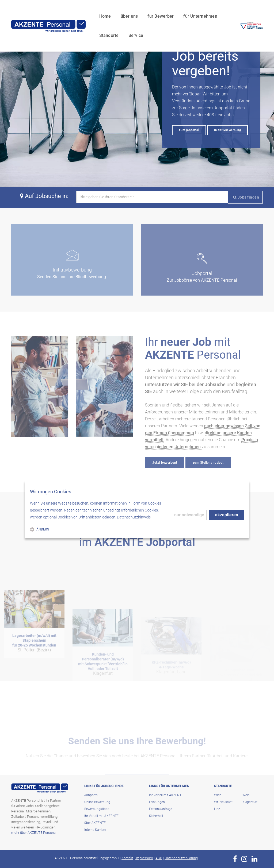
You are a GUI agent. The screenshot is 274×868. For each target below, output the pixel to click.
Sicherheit (156, 816)
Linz (217, 809)
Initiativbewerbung (227, 130)
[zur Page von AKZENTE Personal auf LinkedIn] (254, 859)
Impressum (144, 858)
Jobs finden (246, 197)
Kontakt (127, 858)
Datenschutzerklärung (181, 858)
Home (64, 9)
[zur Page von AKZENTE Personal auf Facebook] (235, 859)
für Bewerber (119, 9)
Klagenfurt (250, 802)
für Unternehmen (159, 9)
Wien (218, 795)
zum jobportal (189, 130)
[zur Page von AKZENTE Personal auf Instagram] (244, 859)
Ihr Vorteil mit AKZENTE (101, 816)
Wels (246, 795)
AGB (159, 858)
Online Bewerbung (97, 802)
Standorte (195, 9)
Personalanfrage (161, 809)
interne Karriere (95, 830)
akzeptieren (227, 515)
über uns (88, 9)
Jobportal (91, 795)
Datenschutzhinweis (134, 517)
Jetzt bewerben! (165, 463)
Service (65, 29)
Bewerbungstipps (97, 809)
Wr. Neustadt (223, 802)
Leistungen (157, 802)
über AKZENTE (95, 823)
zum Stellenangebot (208, 463)
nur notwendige (189, 515)
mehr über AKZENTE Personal (34, 833)
